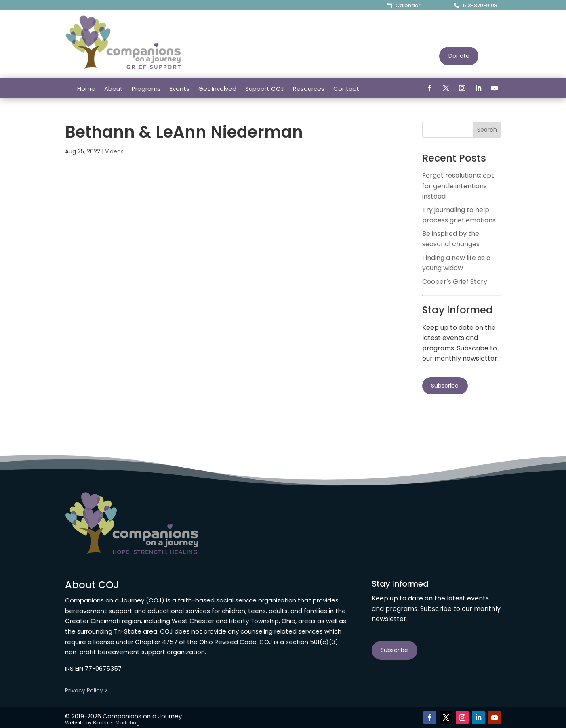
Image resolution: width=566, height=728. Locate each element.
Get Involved (217, 89)
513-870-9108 (480, 5)
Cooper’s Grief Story (455, 282)
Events (180, 89)
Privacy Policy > (86, 690)
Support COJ (265, 89)
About (114, 89)
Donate (459, 56)
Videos (114, 151)
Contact (346, 89)
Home (86, 89)
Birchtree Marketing (116, 723)
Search (487, 130)
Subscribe (445, 386)
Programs (146, 89)
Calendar (408, 5)
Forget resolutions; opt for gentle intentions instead (458, 186)
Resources (309, 89)
